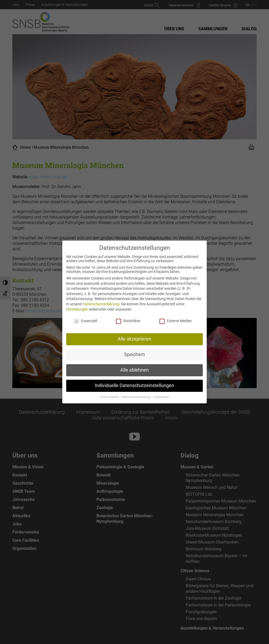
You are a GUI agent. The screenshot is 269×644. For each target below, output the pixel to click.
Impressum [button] (162, 393)
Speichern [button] (134, 351)
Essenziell (85, 317)
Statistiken (128, 317)
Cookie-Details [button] (110, 393)
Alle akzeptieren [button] (134, 335)
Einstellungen (77, 305)
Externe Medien (176, 317)
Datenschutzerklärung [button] (137, 393)
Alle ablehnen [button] (134, 366)
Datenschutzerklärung (101, 300)
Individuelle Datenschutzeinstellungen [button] (134, 382)
